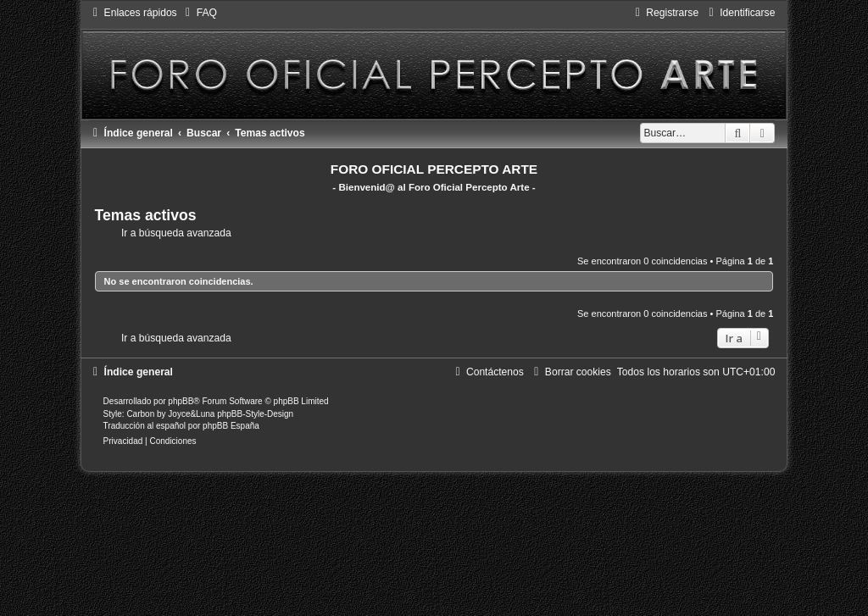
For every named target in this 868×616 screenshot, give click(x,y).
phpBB (181, 401)
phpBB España (231, 426)
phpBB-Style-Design (255, 414)
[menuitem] (199, 13)
